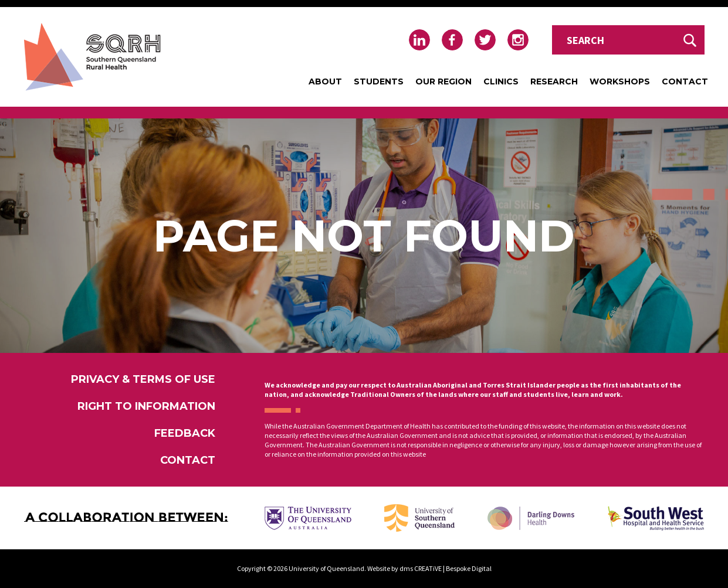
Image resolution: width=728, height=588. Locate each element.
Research (554, 81)
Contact (685, 81)
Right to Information (146, 406)
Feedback (185, 433)
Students (379, 81)
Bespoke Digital (469, 568)
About (325, 81)
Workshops (620, 81)
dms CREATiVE (421, 568)
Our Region (443, 81)
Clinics (501, 81)
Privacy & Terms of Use (143, 379)
